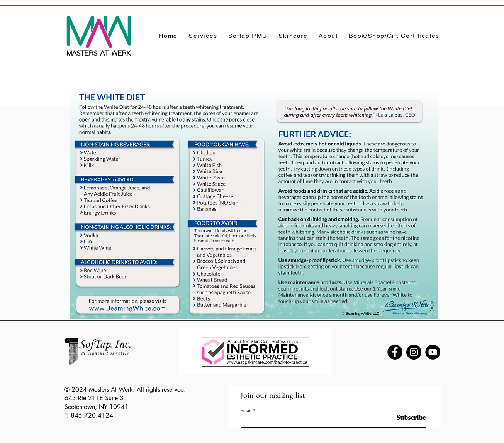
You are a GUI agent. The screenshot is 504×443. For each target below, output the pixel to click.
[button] (203, 36)
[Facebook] (395, 352)
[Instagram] (414, 352)
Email (246, 411)
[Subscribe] (406, 418)
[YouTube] (433, 352)
